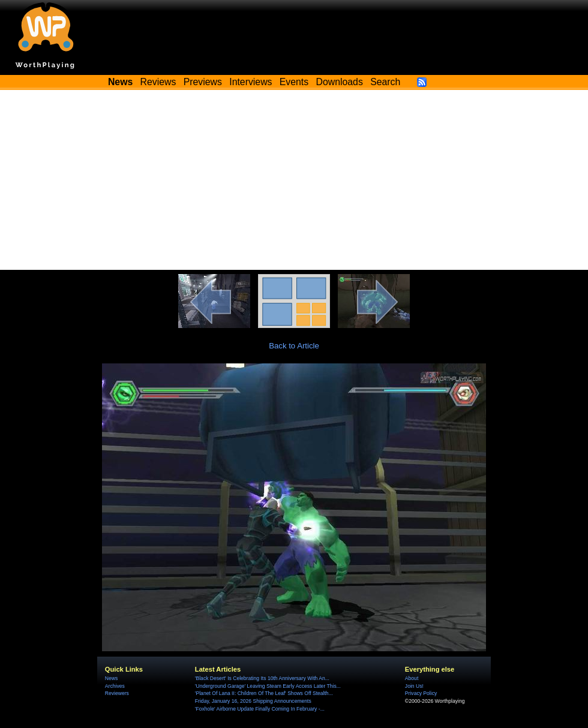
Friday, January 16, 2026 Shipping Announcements (253, 701)
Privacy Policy (421, 693)
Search (385, 82)
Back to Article (294, 346)
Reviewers (117, 693)
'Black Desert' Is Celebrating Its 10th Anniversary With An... (262, 678)
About (412, 678)
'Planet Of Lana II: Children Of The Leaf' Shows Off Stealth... (264, 693)
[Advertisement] (294, 180)
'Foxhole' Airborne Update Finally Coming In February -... (260, 709)
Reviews (158, 82)
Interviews (250, 82)
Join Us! (414, 686)
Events (294, 82)
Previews (203, 82)
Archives (115, 686)
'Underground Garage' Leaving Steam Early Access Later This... (268, 686)
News (111, 678)
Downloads (340, 82)
